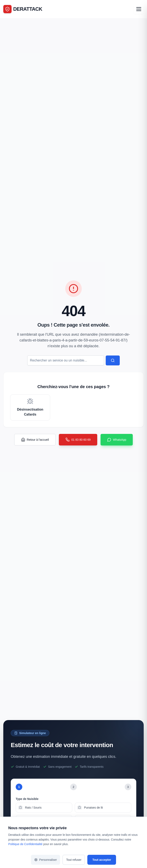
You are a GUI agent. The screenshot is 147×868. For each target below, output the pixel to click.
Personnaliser (46, 860)
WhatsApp (117, 440)
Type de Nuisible (27, 799)
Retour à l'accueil (35, 440)
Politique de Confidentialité (25, 844)
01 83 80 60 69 (78, 440)
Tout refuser (74, 860)
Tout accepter (102, 860)
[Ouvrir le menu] (139, 9)
